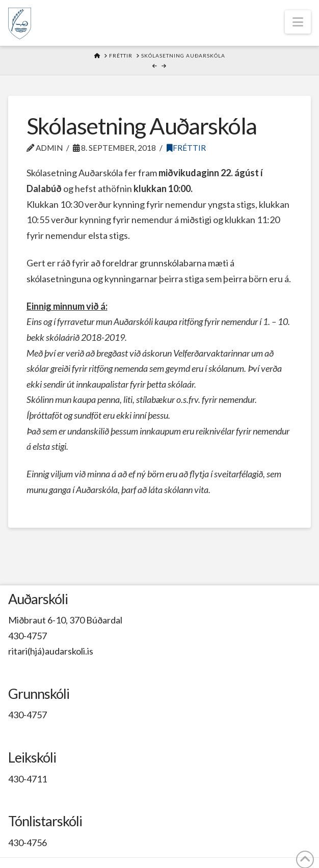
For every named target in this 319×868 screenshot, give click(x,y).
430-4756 (28, 843)
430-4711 (28, 779)
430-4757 (28, 636)
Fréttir (186, 148)
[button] (298, 22)
